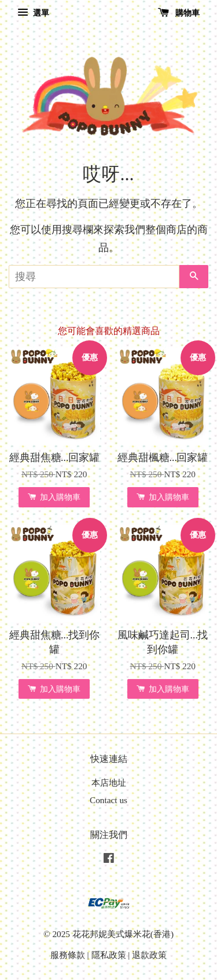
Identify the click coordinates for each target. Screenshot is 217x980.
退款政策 (149, 955)
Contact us (108, 800)
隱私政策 (109, 955)
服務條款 (68, 955)
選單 (33, 13)
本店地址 (109, 783)
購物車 (179, 13)
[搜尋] (94, 277)
